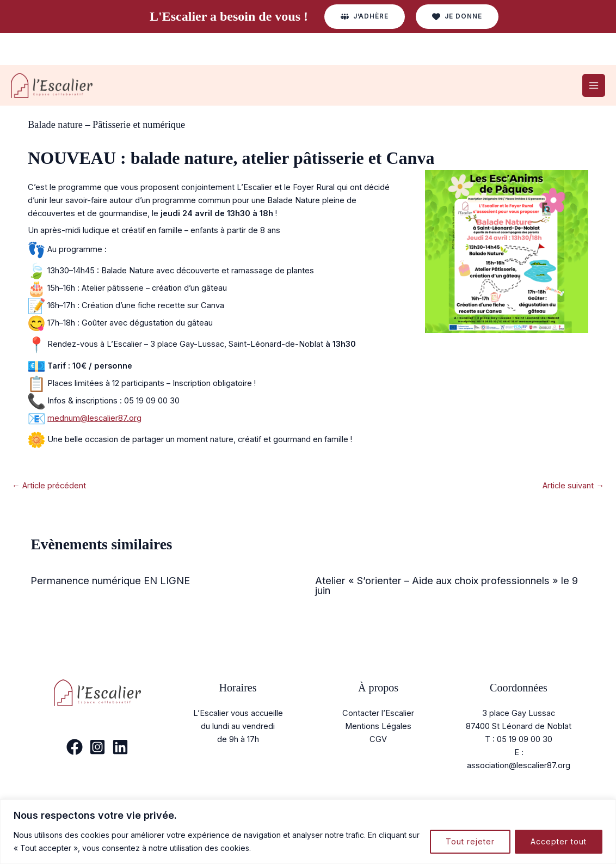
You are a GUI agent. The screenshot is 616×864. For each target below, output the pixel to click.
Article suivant (573, 486)
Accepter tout (559, 841)
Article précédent (49, 486)
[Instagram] (97, 747)
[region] (308, 832)
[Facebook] (75, 747)
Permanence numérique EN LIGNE (110, 580)
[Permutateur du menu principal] (594, 85)
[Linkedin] (120, 747)
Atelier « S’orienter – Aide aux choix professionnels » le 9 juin (446, 585)
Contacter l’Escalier (378, 713)
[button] (365, 17)
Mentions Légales (378, 726)
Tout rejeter (470, 841)
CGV (378, 739)
